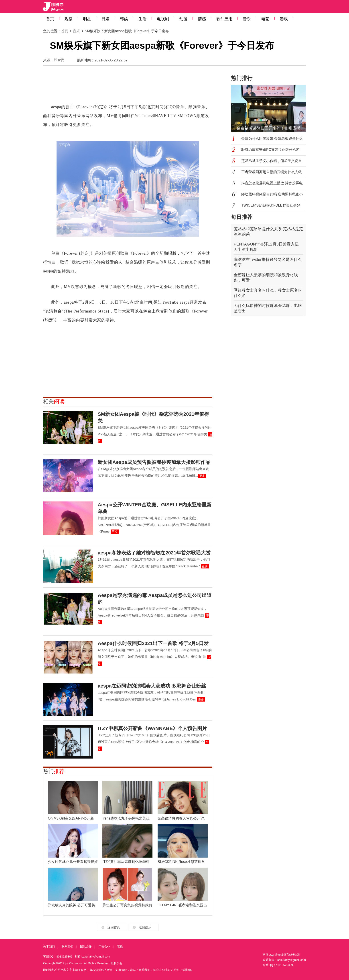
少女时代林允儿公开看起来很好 (73, 862)
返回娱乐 (145, 927)
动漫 (183, 19)
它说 (120, 947)
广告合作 (104, 947)
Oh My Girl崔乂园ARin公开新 (71, 818)
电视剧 (163, 19)
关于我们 (49, 947)
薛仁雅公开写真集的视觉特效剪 (127, 905)
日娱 (106, 19)
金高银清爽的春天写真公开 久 (181, 818)
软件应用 (224, 19)
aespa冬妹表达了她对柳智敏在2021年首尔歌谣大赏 (154, 553)
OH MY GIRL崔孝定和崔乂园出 (182, 905)
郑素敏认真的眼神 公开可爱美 (71, 905)
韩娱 (124, 19)
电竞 (265, 19)
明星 (87, 19)
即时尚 (59, 60)
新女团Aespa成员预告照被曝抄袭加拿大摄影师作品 (154, 462)
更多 (202, 476)
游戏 (284, 19)
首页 (50, 19)
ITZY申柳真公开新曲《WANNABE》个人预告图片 (152, 728)
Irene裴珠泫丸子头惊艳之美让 (126, 818)
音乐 (247, 19)
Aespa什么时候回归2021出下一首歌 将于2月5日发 (153, 643)
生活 (142, 19)
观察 (69, 19)
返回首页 (114, 927)
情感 (202, 19)
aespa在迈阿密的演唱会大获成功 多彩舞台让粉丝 (152, 686)
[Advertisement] (128, 87)
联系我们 (67, 947)
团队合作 (86, 947)
